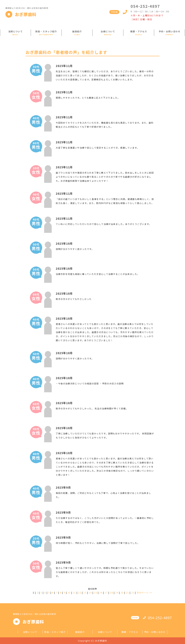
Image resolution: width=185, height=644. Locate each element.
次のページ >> (144, 593)
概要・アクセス (139, 31)
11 (74, 593)
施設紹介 (77, 31)
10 (69, 593)
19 (117, 593)
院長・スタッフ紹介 (46, 31)
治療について (108, 31)
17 (106, 593)
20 (122, 593)
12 (80, 593)
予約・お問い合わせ (169, 31)
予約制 (114, 12)
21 (127, 593)
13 (85, 593)
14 (90, 593)
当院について (16, 31)
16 (101, 593)
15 (96, 593)
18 (111, 593)
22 (133, 593)
